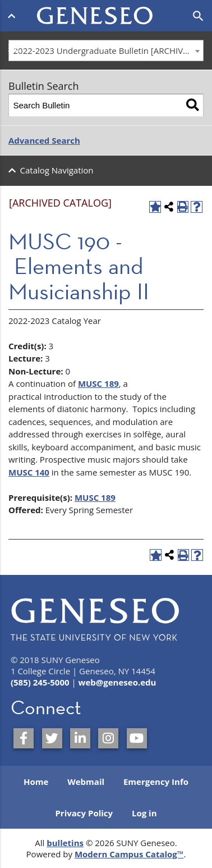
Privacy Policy (84, 813)
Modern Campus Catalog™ (129, 854)
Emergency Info (156, 782)
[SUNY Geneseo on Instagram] (108, 738)
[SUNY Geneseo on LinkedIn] (80, 738)
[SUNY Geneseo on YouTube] (137, 738)
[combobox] (106, 51)
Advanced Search (44, 140)
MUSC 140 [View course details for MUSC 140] (29, 472)
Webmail (86, 782)
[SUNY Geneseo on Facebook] (24, 738)
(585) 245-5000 (40, 682)
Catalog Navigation (57, 170)
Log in (144, 813)
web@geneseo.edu (117, 682)
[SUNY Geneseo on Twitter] (52, 738)
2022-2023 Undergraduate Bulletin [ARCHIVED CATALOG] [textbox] (109, 51)
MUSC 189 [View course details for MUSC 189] (98, 383)
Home (36, 782)
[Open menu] (14, 16)
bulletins (65, 843)
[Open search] (198, 16)
